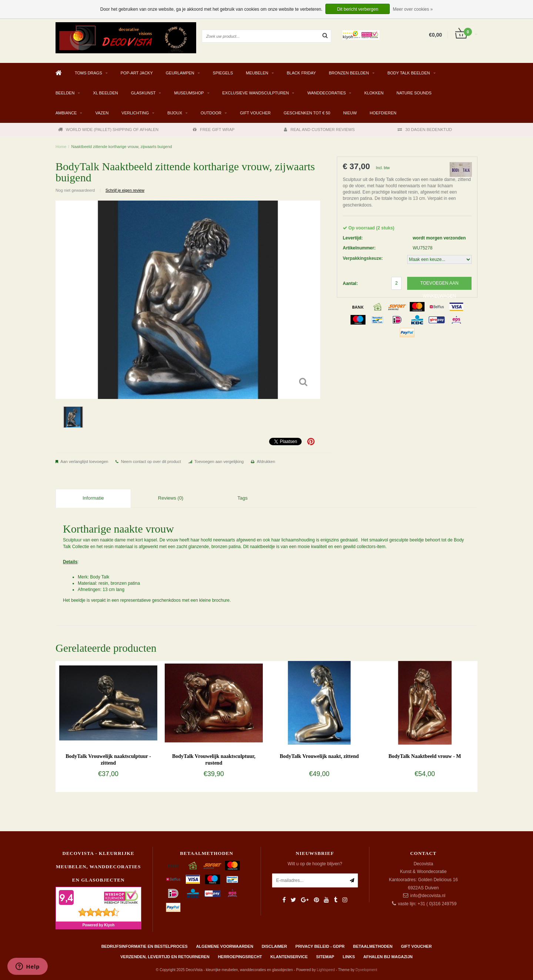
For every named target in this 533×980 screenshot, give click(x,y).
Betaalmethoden (373, 946)
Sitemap (325, 957)
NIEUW (350, 113)
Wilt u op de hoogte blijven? (315, 864)
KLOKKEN (374, 93)
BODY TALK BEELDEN (409, 73)
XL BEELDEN (105, 93)
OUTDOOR (211, 113)
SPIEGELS (223, 73)
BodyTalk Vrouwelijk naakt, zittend (319, 756)
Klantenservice (289, 957)
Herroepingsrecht (240, 957)
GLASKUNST (143, 93)
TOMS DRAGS (88, 73)
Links (349, 957)
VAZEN (102, 113)
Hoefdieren (383, 113)
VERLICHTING (135, 113)
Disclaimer (274, 946)
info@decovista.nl (428, 896)
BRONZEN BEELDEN (349, 73)
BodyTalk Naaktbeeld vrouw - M (425, 756)
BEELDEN (65, 93)
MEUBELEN (257, 73)
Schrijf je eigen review (125, 190)
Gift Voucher (255, 113)
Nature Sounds (414, 93)
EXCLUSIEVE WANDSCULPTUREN (256, 93)
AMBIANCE (66, 113)
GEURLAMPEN (180, 73)
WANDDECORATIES (326, 93)
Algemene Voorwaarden (225, 946)
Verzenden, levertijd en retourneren (165, 957)
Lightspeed (326, 970)
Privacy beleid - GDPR (320, 946)
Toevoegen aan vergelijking (219, 462)
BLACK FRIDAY (301, 73)
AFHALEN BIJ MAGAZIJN (388, 957)
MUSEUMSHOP (189, 93)
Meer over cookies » (413, 9)
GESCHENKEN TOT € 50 (307, 113)
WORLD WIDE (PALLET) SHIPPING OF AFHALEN (108, 130)
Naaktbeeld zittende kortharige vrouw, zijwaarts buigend (122, 147)
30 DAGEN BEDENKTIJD (425, 130)
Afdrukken (266, 462)
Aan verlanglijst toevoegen (84, 462)
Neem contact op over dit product (151, 462)
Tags (242, 498)
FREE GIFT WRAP (214, 130)
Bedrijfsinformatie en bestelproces (145, 946)
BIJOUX (175, 113)
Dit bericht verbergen (357, 9)
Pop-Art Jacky (137, 73)
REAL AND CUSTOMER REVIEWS (319, 130)
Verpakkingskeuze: (363, 258)
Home (61, 147)
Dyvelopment (366, 970)
